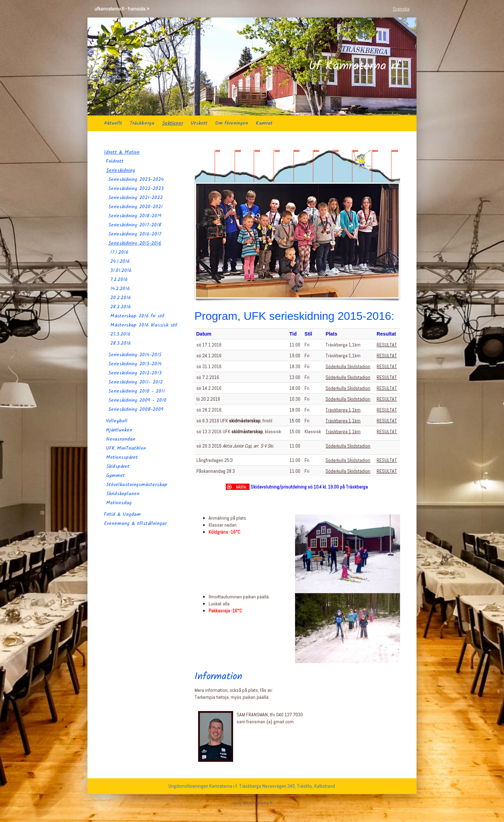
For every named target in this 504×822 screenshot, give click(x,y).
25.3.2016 (120, 334)
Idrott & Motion (122, 152)
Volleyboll (117, 421)
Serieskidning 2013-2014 (135, 364)
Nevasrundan (121, 439)
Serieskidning (121, 170)
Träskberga (142, 123)
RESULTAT (387, 345)
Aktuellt (113, 123)
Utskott (199, 123)
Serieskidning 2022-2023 (136, 189)
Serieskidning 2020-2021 (135, 207)
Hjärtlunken (119, 430)
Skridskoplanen (123, 494)
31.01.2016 (121, 271)
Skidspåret (118, 466)
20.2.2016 (121, 298)
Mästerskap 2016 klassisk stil (144, 325)
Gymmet (115, 476)
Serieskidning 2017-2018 (135, 225)
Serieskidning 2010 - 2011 (136, 391)
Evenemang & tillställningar (135, 524)
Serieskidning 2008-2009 (136, 409)
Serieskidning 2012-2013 (135, 373)
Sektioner (173, 123)
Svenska (401, 9)
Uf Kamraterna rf (354, 66)
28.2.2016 (121, 307)
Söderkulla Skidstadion (348, 366)
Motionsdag (119, 503)
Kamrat (264, 123)
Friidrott (115, 161)
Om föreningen (232, 123)
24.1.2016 (120, 261)
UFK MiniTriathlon (126, 448)
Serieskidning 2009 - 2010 (137, 400)
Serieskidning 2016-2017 (135, 234)
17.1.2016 (119, 252)
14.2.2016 (120, 289)
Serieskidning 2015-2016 (135, 243)
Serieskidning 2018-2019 (135, 216)
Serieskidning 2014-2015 (135, 355)
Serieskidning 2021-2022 (135, 198)
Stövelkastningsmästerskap (137, 485)
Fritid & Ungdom (122, 514)
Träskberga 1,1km (343, 410)
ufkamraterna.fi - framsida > (122, 9)
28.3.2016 (121, 343)
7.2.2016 (119, 280)
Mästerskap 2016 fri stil (137, 316)
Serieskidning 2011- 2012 (135, 382)
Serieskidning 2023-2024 (136, 180)
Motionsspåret (122, 457)
